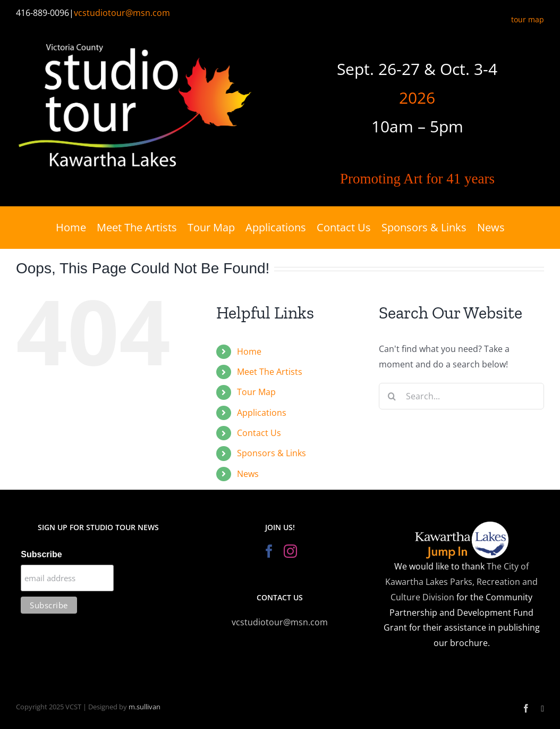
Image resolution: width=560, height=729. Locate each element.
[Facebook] (269, 551)
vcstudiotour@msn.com (122, 13)
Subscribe (41, 554)
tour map (528, 19)
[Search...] (461, 396)
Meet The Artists (270, 372)
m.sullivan (145, 707)
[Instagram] (290, 551)
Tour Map (256, 392)
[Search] (392, 396)
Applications (262, 413)
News (248, 474)
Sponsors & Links (271, 453)
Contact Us (259, 433)
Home (249, 351)
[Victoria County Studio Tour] (135, 38)
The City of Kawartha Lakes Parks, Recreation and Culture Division (461, 582)
